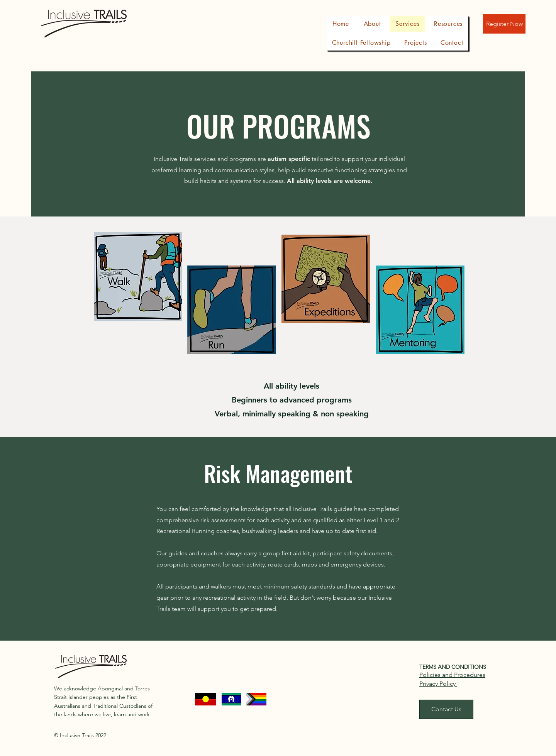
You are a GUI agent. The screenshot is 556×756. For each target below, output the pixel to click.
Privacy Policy (438, 684)
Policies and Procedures (452, 675)
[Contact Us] (446, 709)
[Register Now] (504, 24)
